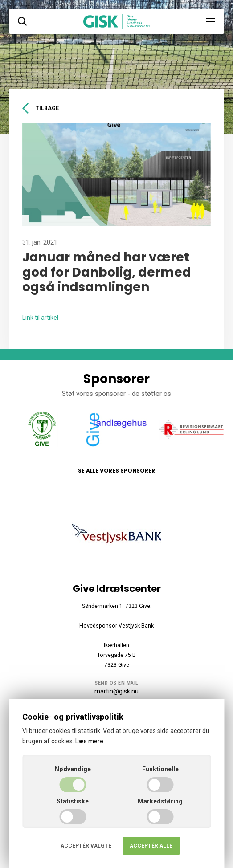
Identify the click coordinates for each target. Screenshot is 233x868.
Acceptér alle (151, 846)
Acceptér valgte (86, 846)
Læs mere (89, 741)
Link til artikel (40, 318)
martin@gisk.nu (116, 691)
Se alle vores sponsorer (116, 471)
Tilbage (41, 108)
